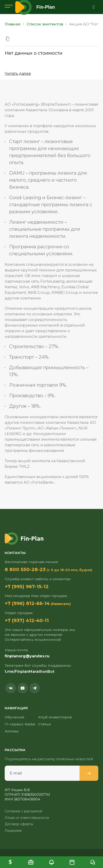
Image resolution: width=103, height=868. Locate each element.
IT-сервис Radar (20, 724)
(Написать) (61, 604)
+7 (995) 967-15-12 (27, 587)
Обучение (15, 717)
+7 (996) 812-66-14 (27, 603)
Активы (12, 731)
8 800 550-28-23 (25, 569)
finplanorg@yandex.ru (27, 656)
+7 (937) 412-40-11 (27, 620)
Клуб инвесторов (55, 717)
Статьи (45, 724)
